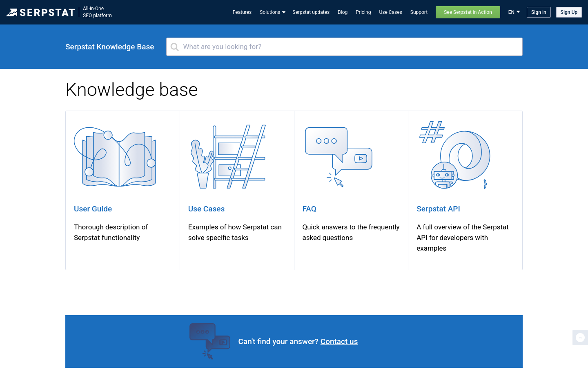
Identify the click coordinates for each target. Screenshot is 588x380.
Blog (343, 12)
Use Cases (390, 12)
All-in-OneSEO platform (97, 12)
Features (242, 12)
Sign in (539, 12)
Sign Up (569, 12)
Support (419, 12)
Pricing (363, 12)
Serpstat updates (311, 12)
